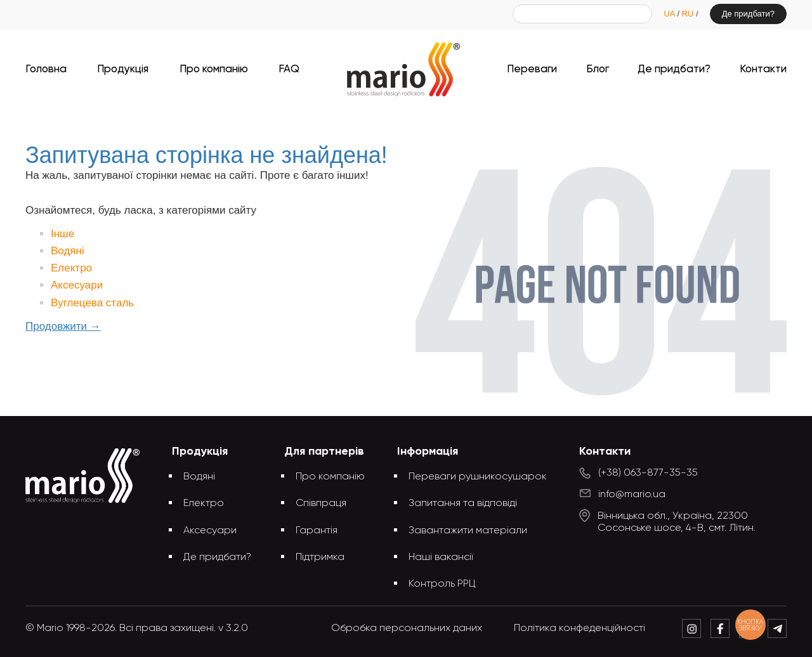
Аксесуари (77, 285)
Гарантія (317, 531)
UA (670, 14)
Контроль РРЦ (442, 584)
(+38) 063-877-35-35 (648, 473)
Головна (46, 69)
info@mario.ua (632, 495)
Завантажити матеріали (468, 531)
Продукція (123, 69)
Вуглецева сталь (92, 303)
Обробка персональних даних (407, 628)
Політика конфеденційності (580, 628)
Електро (71, 268)
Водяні (68, 251)
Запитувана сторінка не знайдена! (427, 119)
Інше (62, 234)
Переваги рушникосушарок (478, 477)
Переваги (532, 69)
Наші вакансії (441, 557)
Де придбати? (748, 14)
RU (689, 14)
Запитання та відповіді (463, 504)
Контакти (763, 69)
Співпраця (321, 504)
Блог (598, 69)
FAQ (289, 69)
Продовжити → (63, 326)
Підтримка (320, 557)
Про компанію (214, 69)
